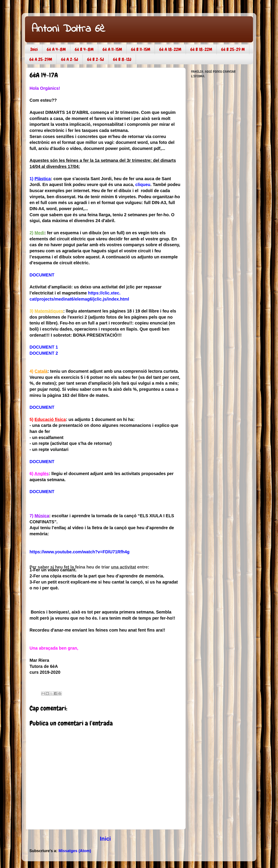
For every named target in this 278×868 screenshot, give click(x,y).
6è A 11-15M (112, 49)
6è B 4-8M (84, 49)
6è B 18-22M (201, 49)
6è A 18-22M (170, 49)
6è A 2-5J (70, 59)
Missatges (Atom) (75, 851)
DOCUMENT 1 (44, 347)
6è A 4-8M (56, 49)
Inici (34, 49)
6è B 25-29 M (233, 49)
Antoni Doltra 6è (68, 29)
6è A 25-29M (41, 59)
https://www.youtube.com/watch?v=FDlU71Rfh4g (79, 552)
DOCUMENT (42, 275)
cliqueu (143, 185)
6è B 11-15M (141, 49)
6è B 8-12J (122, 59)
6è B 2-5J (96, 59)
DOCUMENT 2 (44, 353)
